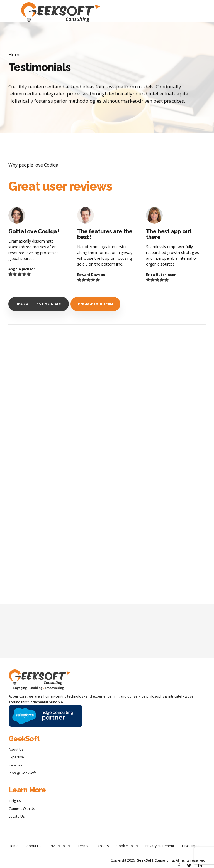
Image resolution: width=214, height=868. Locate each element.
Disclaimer (190, 846)
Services (15, 765)
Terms (83, 846)
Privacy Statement (160, 846)
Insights (15, 801)
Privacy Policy (59, 846)
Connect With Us (22, 809)
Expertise (16, 757)
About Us (16, 749)
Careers (102, 846)
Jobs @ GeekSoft (22, 773)
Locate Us (17, 816)
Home (15, 54)
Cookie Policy (127, 846)
